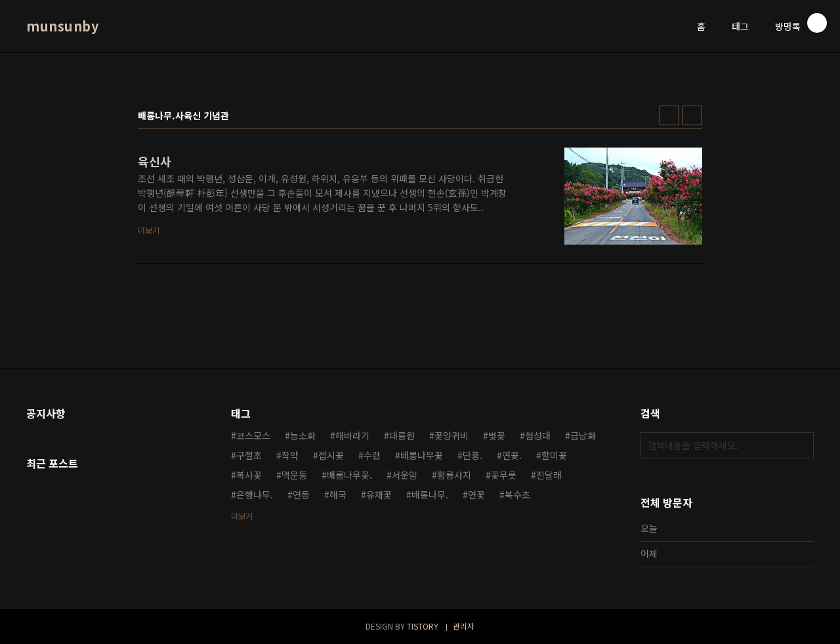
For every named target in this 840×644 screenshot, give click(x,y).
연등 (301, 494)
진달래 (549, 475)
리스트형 (692, 115)
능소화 (303, 435)
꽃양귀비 (451, 435)
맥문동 (294, 475)
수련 (372, 455)
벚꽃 (497, 435)
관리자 (464, 626)
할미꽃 (554, 455)
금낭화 (583, 435)
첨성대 (538, 435)
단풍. (472, 455)
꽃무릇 (504, 475)
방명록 (788, 26)
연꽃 (476, 494)
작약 (290, 455)
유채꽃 (379, 494)
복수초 (517, 494)
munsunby (62, 26)
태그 (740, 26)
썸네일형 (669, 115)
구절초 (249, 455)
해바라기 (352, 435)
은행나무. (255, 494)
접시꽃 (331, 455)
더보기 (242, 516)
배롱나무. (430, 494)
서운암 (405, 475)
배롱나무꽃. (349, 475)
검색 (801, 445)
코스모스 (253, 435)
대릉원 (402, 435)
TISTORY (423, 626)
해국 (338, 494)
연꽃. (512, 455)
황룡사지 (454, 475)
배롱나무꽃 (422, 455)
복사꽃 (249, 475)
